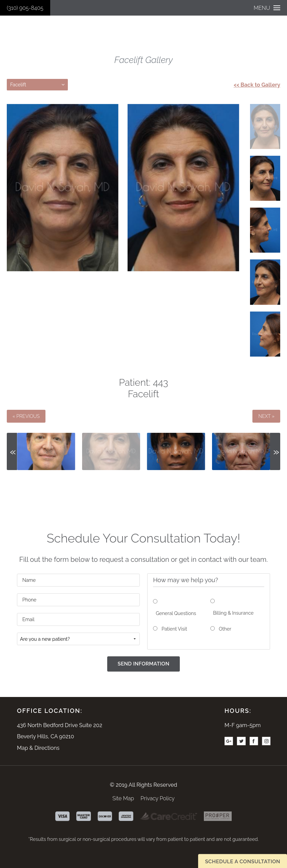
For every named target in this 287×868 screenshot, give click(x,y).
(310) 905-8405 (25, 8)
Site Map (123, 798)
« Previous (26, 416)
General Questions (176, 613)
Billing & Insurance (233, 613)
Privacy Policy (157, 798)
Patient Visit (174, 629)
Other (225, 629)
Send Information (144, 664)
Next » (266, 416)
